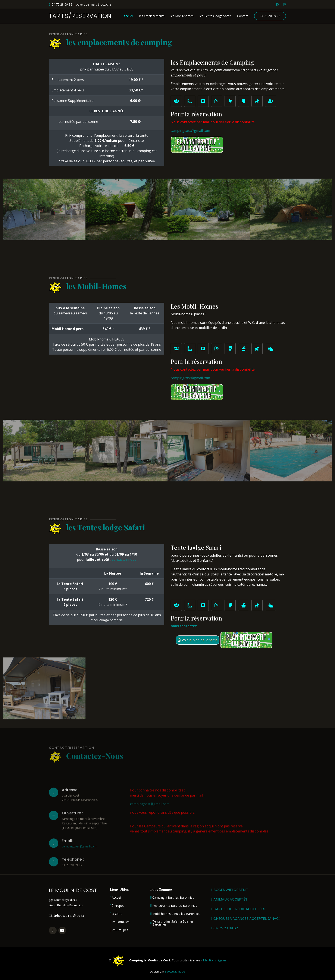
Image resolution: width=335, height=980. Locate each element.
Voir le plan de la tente (198, 640)
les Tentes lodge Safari (215, 16)
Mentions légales (215, 960)
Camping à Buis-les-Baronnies (173, 898)
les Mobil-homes (182, 16)
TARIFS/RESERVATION (80, 16)
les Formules (121, 922)
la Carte (117, 914)
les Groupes (120, 930)
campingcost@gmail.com (190, 131)
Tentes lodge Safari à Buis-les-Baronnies (173, 923)
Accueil (129, 16)
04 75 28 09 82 (270, 16)
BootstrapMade (175, 971)
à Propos (118, 906)
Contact (243, 16)
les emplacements (152, 16)
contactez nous (124, 559)
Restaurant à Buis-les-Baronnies (175, 906)
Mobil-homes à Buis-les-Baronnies (176, 914)
